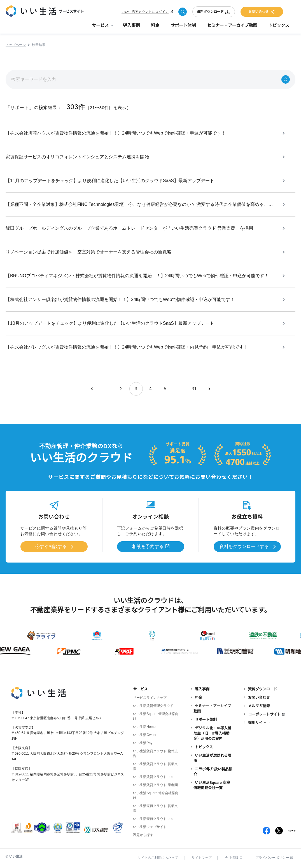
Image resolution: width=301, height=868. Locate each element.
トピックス (279, 25)
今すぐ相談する (51, 546)
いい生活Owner (145, 735)
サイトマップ (202, 858)
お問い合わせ (262, 12)
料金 (155, 25)
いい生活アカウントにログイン (145, 12)
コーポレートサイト (264, 714)
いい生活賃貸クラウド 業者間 (155, 785)
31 (194, 389)
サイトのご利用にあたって (158, 858)
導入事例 (131, 25)
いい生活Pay (143, 743)
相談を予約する (148, 546)
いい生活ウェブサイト (150, 827)
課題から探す (143, 835)
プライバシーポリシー (274, 858)
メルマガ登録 (259, 706)
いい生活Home (144, 727)
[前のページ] (92, 389)
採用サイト (257, 723)
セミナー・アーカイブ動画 (232, 25)
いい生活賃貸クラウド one (153, 777)
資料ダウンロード (214, 12)
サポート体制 (183, 25)
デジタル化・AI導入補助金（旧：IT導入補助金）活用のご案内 (212, 733)
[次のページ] (209, 389)
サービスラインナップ (150, 698)
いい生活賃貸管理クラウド (153, 706)
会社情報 (233, 858)
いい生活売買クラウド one (153, 819)
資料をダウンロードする (244, 546)
